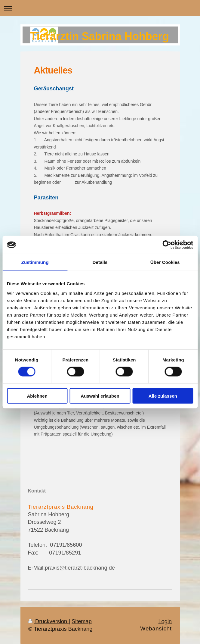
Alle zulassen (163, 396)
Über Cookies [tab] (165, 262)
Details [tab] (100, 262)
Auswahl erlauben (100, 396)
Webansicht (156, 629)
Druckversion (48, 621)
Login (165, 621)
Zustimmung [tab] (35, 262)
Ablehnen (37, 396)
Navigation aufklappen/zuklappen (100, 8)
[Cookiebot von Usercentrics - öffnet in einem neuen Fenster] (167, 245)
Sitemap (82, 621)
